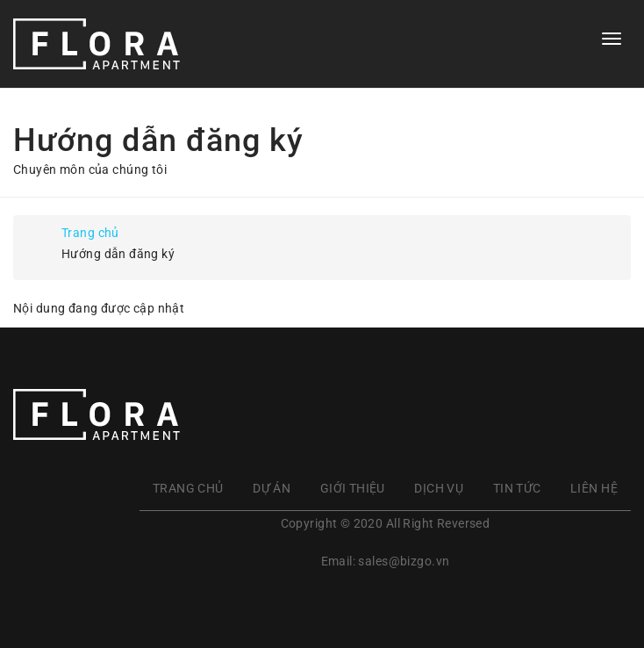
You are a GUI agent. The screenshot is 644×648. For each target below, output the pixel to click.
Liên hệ (594, 488)
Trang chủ (90, 233)
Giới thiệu (353, 488)
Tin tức (517, 488)
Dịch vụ (439, 488)
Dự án (272, 488)
